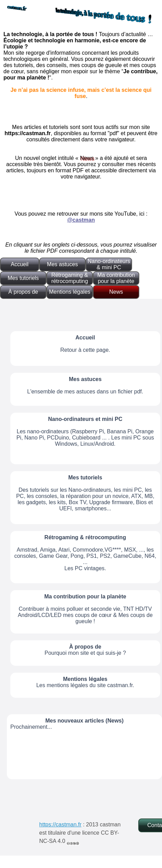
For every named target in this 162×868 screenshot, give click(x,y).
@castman (81, 220)
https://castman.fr (60, 824)
